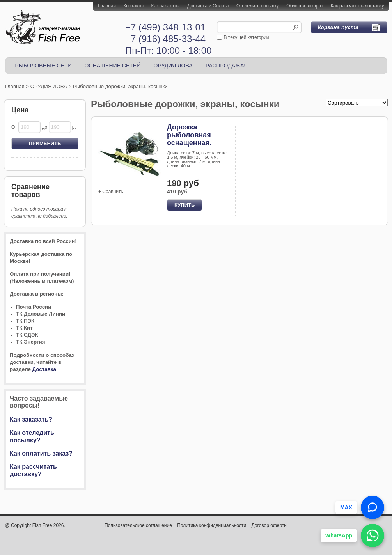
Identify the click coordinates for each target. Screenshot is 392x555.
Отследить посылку (258, 6)
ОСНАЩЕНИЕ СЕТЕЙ (113, 66)
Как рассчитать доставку (357, 6)
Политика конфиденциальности (212, 525)
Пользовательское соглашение (138, 525)
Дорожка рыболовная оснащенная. (189, 135)
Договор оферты (270, 525)
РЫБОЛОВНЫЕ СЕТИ (43, 66)
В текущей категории (247, 37)
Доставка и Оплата (208, 6)
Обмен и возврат (305, 6)
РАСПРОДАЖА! (225, 66)
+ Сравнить (111, 192)
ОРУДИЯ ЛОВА (173, 66)
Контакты (133, 6)
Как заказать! (166, 6)
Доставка (44, 369)
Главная (107, 6)
